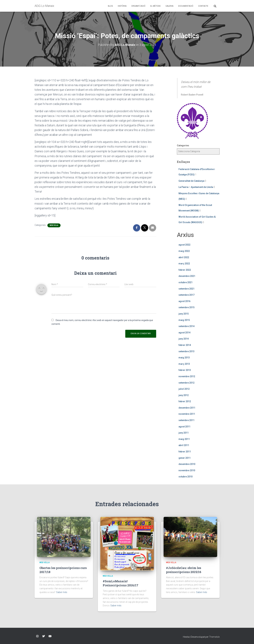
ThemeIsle (214, 637)
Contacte (203, 6)
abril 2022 (184, 257)
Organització (138, 6)
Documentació (186, 6)
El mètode (155, 6)
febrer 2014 (185, 345)
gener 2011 (185, 458)
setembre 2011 (186, 420)
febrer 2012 (185, 401)
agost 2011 (184, 427)
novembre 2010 (187, 470)
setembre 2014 (186, 326)
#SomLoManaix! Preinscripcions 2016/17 (121, 583)
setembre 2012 (186, 383)
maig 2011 (184, 439)
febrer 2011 (185, 452)
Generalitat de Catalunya (191, 181)
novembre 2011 (187, 414)
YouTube (50, 636)
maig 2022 (184, 251)
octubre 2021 (186, 282)
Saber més (62, 592)
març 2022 (184, 264)
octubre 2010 (186, 477)
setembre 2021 (186, 289)
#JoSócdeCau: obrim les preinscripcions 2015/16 (184, 570)
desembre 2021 (187, 276)
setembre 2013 (186, 351)
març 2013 (184, 364)
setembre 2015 (186, 307)
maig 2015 (184, 320)
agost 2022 (184, 245)
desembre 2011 (187, 408)
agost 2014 (184, 333)
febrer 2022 (185, 270)
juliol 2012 (184, 389)
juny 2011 (184, 433)
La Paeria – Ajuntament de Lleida (196, 187)
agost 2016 (184, 301)
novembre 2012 (187, 376)
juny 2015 (184, 314)
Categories (183, 145)
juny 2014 (184, 339)
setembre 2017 (186, 295)
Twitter (43, 636)
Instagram (37, 636)
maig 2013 (184, 358)
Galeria (169, 6)
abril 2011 (184, 445)
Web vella (54, 225)
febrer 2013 (185, 370)
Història (122, 6)
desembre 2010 (187, 464)
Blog (110, 6)
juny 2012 (184, 395)
